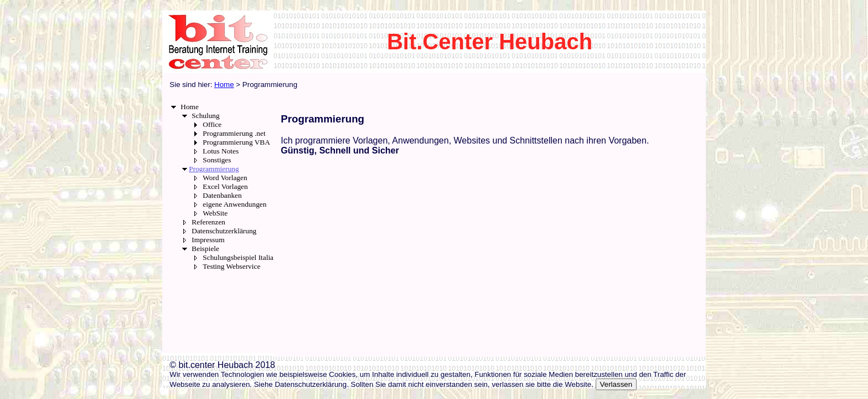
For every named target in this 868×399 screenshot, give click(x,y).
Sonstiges (217, 160)
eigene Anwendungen (234, 204)
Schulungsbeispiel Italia (238, 257)
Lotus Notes (221, 151)
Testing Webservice (231, 266)
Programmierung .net (234, 133)
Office (212, 124)
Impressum (208, 240)
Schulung (205, 116)
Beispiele (205, 249)
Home (190, 107)
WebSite (215, 213)
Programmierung (214, 169)
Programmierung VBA (236, 142)
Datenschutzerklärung (224, 231)
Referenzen (208, 222)
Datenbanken (222, 195)
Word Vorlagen (225, 178)
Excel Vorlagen (225, 186)
